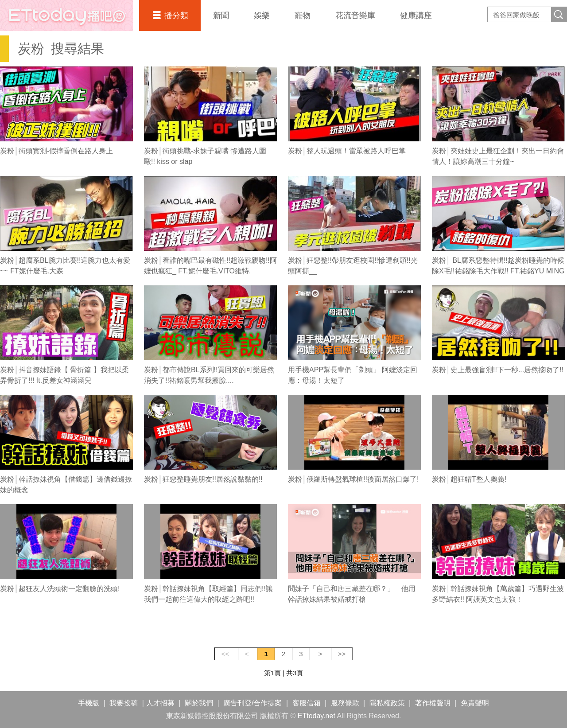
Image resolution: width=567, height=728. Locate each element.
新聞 (221, 16)
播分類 (176, 16)
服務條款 (345, 703)
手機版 (89, 703)
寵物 (303, 16)
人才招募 (160, 703)
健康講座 (416, 16)
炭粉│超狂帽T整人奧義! (469, 479)
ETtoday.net (317, 716)
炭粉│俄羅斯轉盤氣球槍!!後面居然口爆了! (353, 479)
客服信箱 (307, 703)
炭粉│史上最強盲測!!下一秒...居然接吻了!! (498, 370)
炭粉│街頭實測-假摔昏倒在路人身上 (56, 151)
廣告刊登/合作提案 (252, 703)
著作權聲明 (433, 703)
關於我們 (199, 703)
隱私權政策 (387, 703)
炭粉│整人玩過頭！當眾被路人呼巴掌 (347, 151)
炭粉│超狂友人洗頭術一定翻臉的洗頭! (60, 589)
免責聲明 (475, 703)
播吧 (66, 16)
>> (342, 654)
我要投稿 (124, 703)
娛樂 (262, 16)
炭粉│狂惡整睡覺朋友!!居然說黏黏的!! (203, 479)
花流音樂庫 (355, 16)
